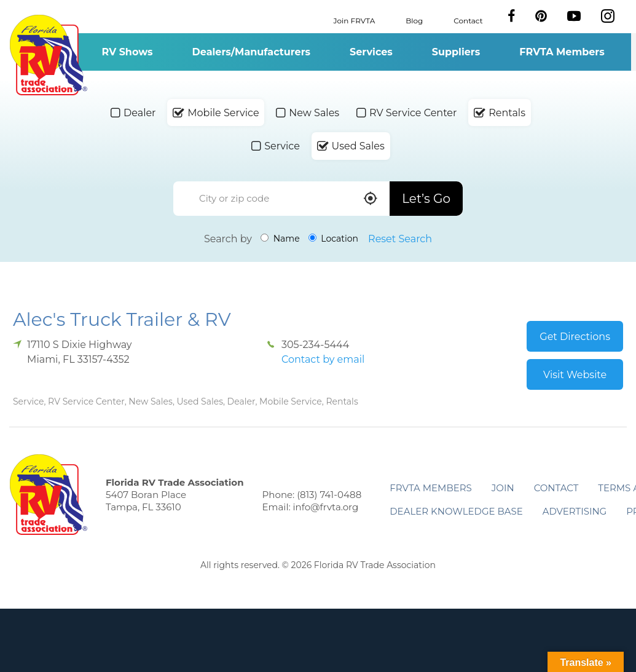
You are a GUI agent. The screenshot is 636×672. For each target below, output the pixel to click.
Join (503, 488)
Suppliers (456, 52)
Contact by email (323, 359)
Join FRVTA (355, 20)
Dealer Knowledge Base (456, 511)
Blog (414, 20)
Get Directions (575, 337)
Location (333, 239)
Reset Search (400, 239)
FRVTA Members (562, 52)
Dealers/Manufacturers (251, 52)
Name (280, 239)
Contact (468, 20)
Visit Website (575, 375)
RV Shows (127, 52)
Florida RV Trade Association (48, 55)
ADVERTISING (575, 511)
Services (371, 52)
